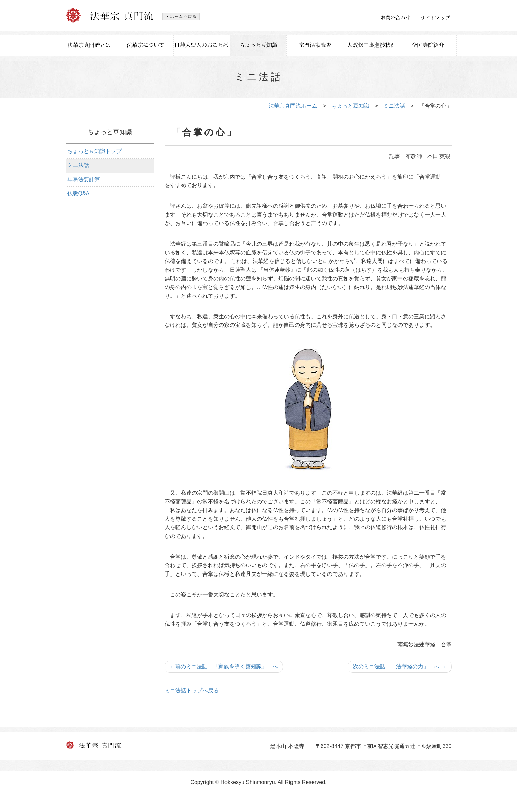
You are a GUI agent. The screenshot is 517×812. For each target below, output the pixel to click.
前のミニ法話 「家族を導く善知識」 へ (224, 666)
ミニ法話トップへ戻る (192, 690)
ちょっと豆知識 (350, 106)
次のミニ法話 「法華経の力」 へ (400, 666)
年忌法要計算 (84, 179)
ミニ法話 (394, 106)
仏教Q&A (79, 193)
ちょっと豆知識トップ (94, 151)
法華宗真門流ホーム (293, 106)
